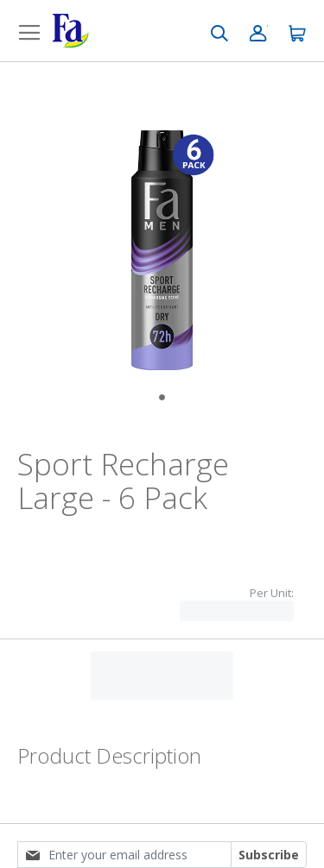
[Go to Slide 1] (162, 397)
